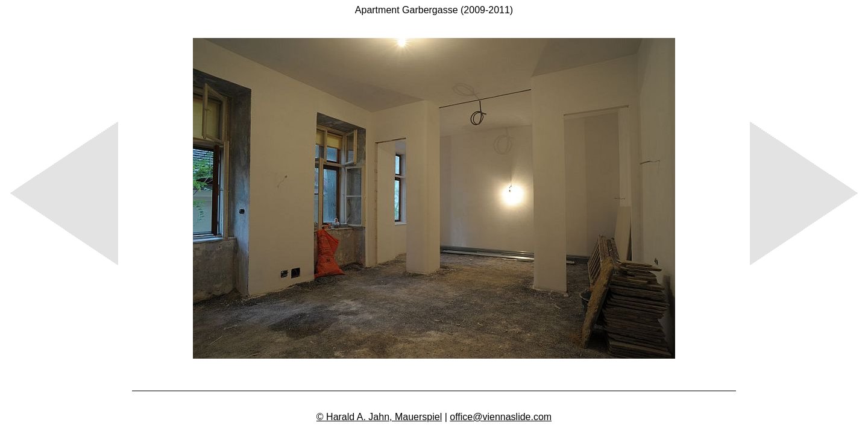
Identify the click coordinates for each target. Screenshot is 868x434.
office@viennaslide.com (501, 417)
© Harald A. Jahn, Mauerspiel (379, 417)
